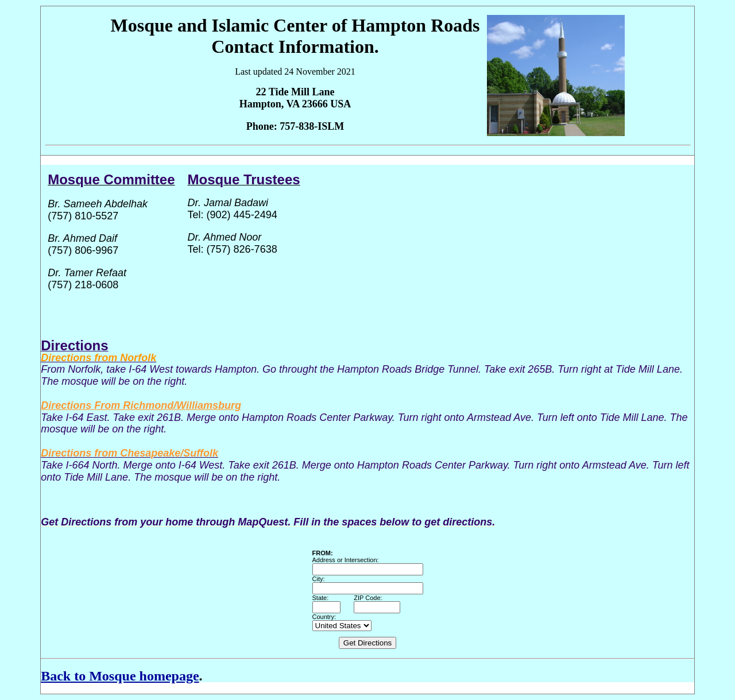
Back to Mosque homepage (120, 676)
